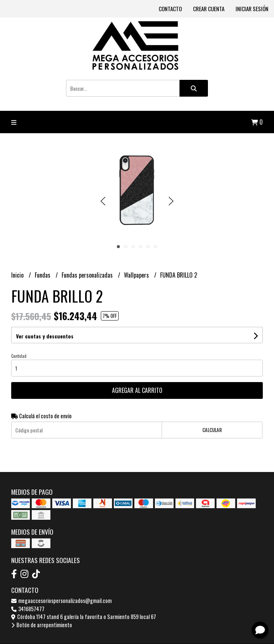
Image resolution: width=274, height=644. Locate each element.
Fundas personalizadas (88, 275)
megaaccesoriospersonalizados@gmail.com (61, 601)
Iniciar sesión (252, 9)
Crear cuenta (209, 9)
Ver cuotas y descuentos (45, 336)
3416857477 (28, 609)
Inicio (18, 275)
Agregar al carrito (137, 390)
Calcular (212, 430)
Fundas (43, 275)
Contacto (170, 9)
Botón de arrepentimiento (42, 625)
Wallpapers (137, 275)
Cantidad (19, 356)
